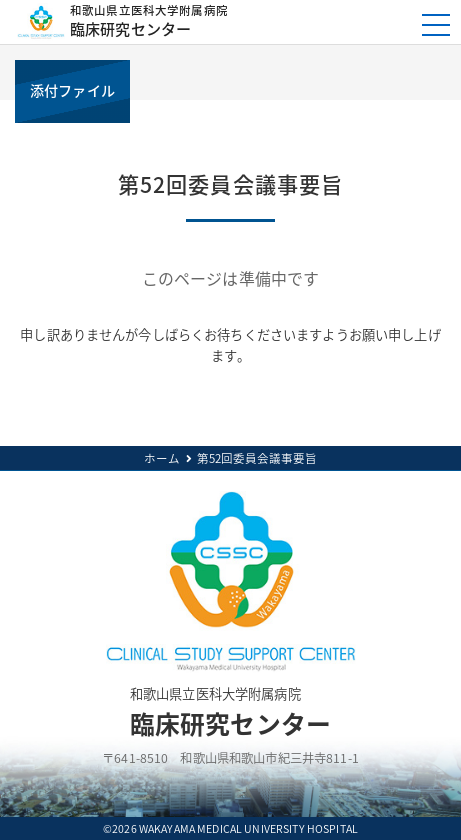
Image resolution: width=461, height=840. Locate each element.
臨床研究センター (228, 21)
